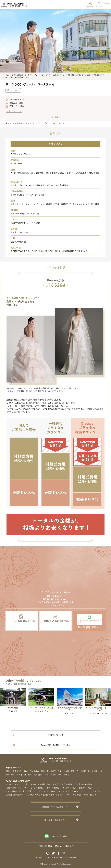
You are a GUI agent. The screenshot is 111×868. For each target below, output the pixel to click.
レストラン (17, 784)
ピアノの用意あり (38, 788)
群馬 (43, 771)
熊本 (41, 775)
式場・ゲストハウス (32, 784)
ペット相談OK (11, 791)
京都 (95, 771)
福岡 (30, 775)
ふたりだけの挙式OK (34, 795)
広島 (18, 775)
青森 (15, 771)
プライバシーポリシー (54, 858)
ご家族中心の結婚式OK (15, 795)
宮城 (26, 771)
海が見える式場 (25, 791)
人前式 (63, 784)
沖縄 (60, 775)
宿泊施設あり (87, 784)
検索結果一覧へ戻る (55, 735)
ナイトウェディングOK (61, 795)
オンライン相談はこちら (55, 820)
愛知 (90, 771)
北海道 (8, 771)
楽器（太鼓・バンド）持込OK (84, 795)
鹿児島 (53, 775)
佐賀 (35, 775)
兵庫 (7, 775)
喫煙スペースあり (86, 788)
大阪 (101, 771)
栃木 (37, 771)
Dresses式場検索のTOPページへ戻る (55, 745)
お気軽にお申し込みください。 (20, 77)
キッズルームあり (70, 788)
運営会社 (38, 858)
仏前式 (77, 784)
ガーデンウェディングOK (91, 791)
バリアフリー (23, 788)
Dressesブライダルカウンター (55, 807)
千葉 (60, 771)
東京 (48, 771)
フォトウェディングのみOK (68, 791)
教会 (49, 784)
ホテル (8, 784)
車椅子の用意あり (54, 788)
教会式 (55, 784)
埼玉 (54, 771)
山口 (24, 775)
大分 (47, 775)
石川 (78, 771)
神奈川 (66, 771)
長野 (84, 771)
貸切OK (47, 795)
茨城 (32, 771)
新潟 (73, 771)
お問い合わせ (71, 858)
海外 (65, 775)
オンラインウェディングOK (44, 791)
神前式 (70, 784)
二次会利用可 (11, 788)
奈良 (13, 775)
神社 (43, 784)
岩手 (20, 771)
